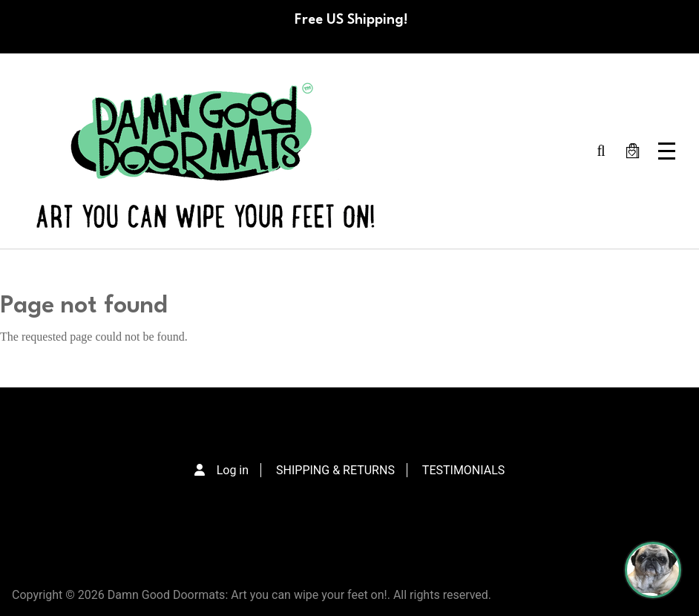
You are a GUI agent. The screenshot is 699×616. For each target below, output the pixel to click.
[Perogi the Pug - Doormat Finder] (653, 570)
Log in (233, 470)
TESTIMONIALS (463, 470)
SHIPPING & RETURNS (335, 470)
